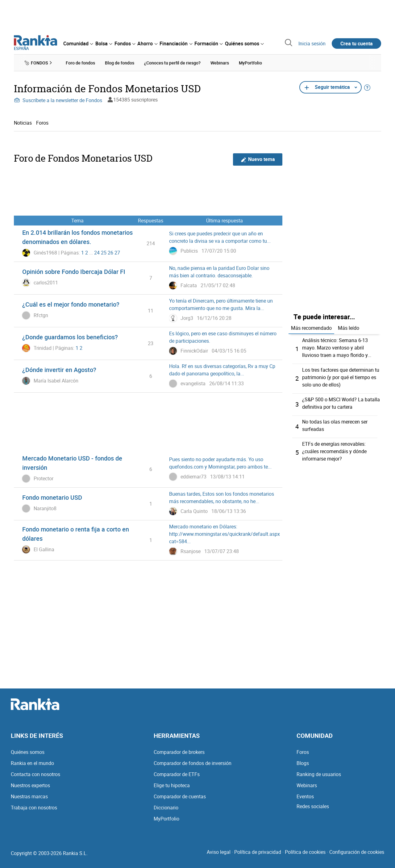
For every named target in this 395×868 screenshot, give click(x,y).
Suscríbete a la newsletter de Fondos (58, 100)
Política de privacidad (258, 852)
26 (110, 253)
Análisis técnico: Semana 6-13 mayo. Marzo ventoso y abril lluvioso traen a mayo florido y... (337, 348)
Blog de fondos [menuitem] (120, 63)
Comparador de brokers (179, 752)
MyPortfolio (166, 819)
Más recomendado (311, 328)
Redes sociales (313, 806)
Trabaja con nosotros (34, 808)
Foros (42, 123)
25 (104, 253)
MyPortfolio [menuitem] (250, 63)
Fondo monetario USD (52, 497)
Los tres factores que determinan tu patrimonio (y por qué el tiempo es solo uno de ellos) (341, 377)
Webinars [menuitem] (220, 63)
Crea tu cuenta (357, 43)
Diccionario (166, 808)
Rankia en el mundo (32, 763)
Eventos (305, 796)
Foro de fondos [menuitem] (80, 63)
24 (97, 253)
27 (117, 253)
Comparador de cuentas (180, 796)
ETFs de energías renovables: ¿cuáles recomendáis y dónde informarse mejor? (334, 451)
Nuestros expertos (30, 785)
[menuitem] (78, 43)
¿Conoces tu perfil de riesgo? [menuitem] (172, 63)
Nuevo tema (258, 159)
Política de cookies (305, 852)
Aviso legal (219, 852)
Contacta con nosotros (35, 774)
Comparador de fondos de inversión (193, 763)
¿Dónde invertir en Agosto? (59, 370)
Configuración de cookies (357, 852)
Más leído (349, 328)
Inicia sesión (312, 43)
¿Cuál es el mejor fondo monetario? (71, 304)
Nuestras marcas (29, 796)
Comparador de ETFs (177, 774)
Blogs (303, 763)
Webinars (307, 785)
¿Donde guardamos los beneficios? (70, 337)
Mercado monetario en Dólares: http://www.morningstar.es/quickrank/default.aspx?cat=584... (226, 534)
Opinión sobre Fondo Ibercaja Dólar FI (74, 272)
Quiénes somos (28, 752)
